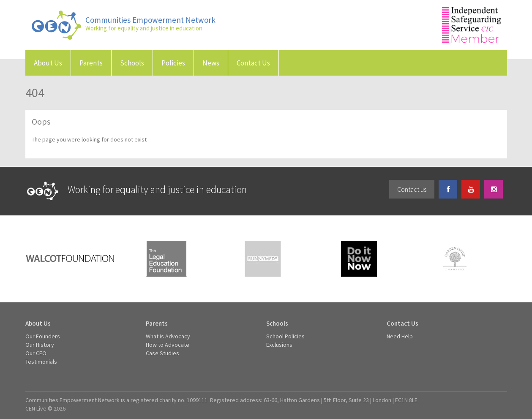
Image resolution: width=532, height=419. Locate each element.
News (211, 63)
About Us (48, 63)
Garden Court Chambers (456, 259)
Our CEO (36, 353)
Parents (91, 63)
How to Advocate (168, 345)
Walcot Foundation (70, 259)
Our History (40, 345)
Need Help (400, 336)
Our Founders (43, 336)
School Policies (285, 336)
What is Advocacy (168, 336)
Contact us (412, 189)
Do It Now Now (359, 259)
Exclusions (279, 345)
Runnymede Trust (263, 259)
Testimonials (41, 362)
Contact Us (253, 63)
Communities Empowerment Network (56, 25)
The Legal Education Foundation (166, 259)
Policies (173, 63)
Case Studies (162, 353)
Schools (132, 63)
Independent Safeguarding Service (471, 25)
